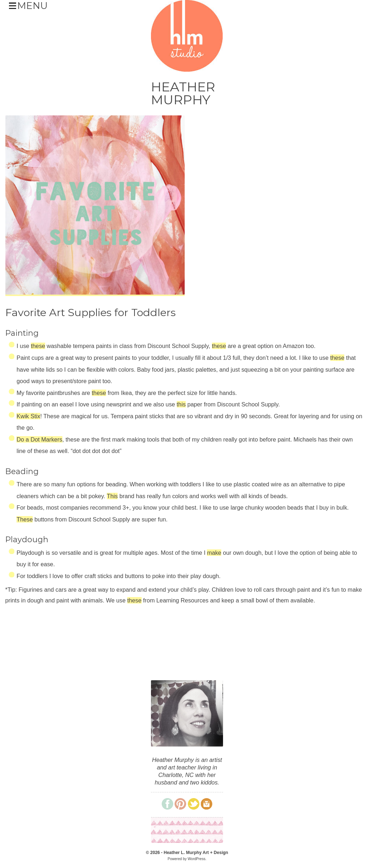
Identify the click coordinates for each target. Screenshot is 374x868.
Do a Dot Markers (39, 439)
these (38, 346)
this (181, 404)
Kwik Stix (28, 416)
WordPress (196, 859)
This (112, 496)
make (214, 553)
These (25, 519)
